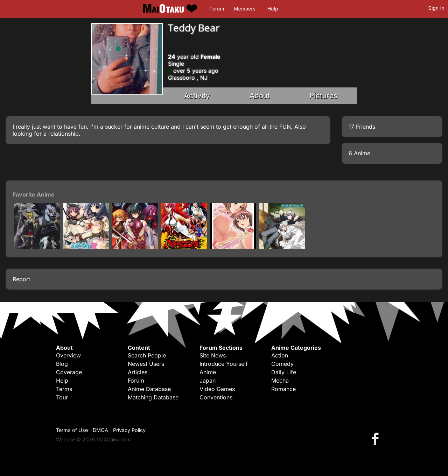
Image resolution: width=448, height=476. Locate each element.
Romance (283, 389)
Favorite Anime (34, 194)
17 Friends (362, 127)
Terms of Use (72, 430)
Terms (64, 389)
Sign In (436, 8)
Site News (213, 355)
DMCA (100, 430)
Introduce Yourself (224, 364)
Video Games (217, 389)
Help (273, 9)
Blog (62, 364)
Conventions (216, 397)
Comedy (282, 364)
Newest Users (146, 364)
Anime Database (149, 389)
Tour (62, 397)
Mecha (280, 381)
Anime (208, 372)
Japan (208, 381)
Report (21, 279)
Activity (197, 96)
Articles (138, 372)
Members (245, 9)
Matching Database (153, 397)
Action (280, 355)
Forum (217, 9)
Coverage (69, 372)
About (260, 96)
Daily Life (284, 372)
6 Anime (359, 153)
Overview (68, 355)
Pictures (323, 96)
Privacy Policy (129, 430)
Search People (147, 355)
